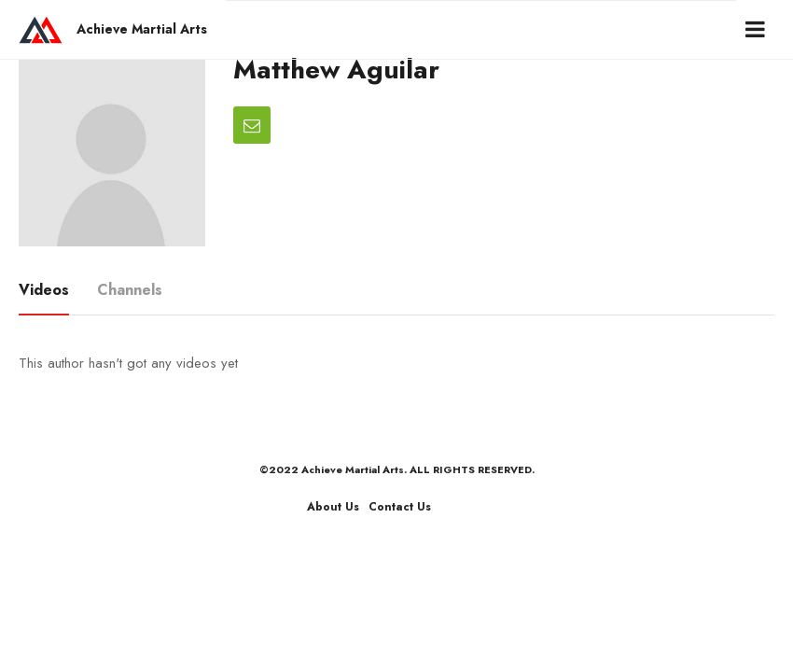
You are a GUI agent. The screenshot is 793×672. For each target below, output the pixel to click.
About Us (333, 507)
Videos (44, 290)
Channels (130, 290)
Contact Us (400, 507)
